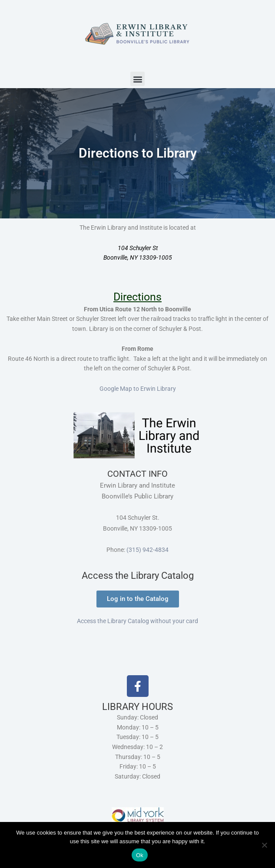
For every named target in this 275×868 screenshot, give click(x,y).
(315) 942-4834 (147, 550)
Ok (140, 855)
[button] (137, 79)
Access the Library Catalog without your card (137, 621)
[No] (264, 845)
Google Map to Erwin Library (138, 389)
